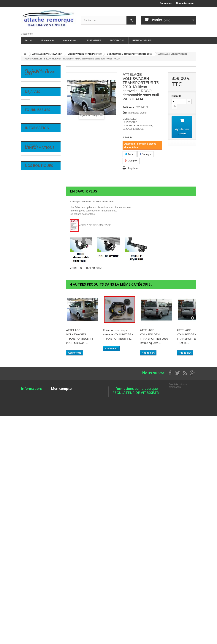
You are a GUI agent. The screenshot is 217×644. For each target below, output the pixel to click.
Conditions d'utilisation (40, 607)
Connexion (166, 3)
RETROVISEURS (142, 40)
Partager (145, 154)
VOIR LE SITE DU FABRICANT (87, 268)
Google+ (131, 161)
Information (37, 588)
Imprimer (133, 168)
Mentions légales (37, 602)
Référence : (129, 107)
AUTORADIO (117, 40)
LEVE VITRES (94, 40)
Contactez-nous (185, 3)
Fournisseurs (37, 555)
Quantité (176, 96)
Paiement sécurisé (38, 619)
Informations (69, 40)
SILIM (31, 564)
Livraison (32, 596)
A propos (32, 613)
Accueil (29, 40)
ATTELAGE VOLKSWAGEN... (44, 529)
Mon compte (47, 40)
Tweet (130, 154)
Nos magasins (35, 624)
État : (126, 113)
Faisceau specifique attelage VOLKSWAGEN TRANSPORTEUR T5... (118, 334)
